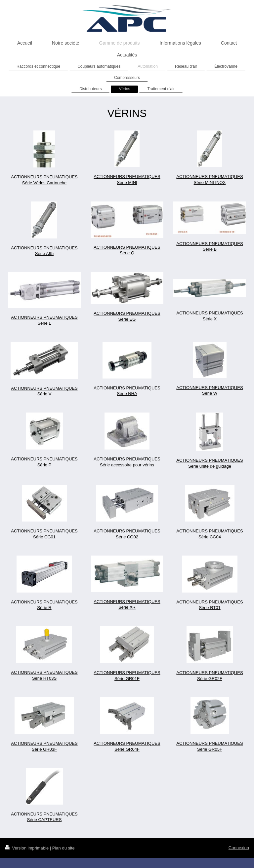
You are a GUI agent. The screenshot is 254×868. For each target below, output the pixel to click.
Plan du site (63, 848)
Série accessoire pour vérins (127, 465)
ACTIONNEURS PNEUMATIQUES (127, 459)
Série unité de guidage (210, 466)
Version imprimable (27, 848)
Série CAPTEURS (44, 820)
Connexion (239, 848)
